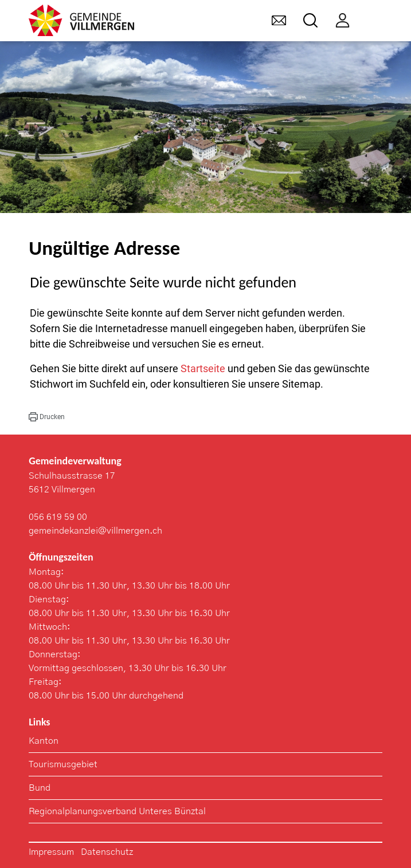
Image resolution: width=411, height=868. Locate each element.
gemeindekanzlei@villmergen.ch (95, 531)
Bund (40, 788)
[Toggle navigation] (375, 20)
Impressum (51, 852)
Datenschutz (107, 852)
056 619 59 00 (58, 517)
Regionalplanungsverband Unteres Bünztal (117, 811)
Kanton (44, 741)
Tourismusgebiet (63, 764)
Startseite (203, 368)
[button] (46, 417)
